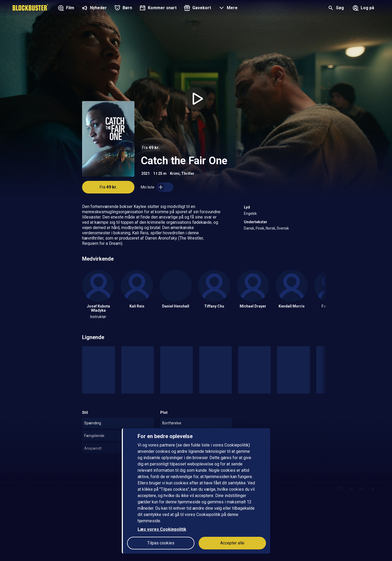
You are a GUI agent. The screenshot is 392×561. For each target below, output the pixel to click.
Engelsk (250, 214)
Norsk (270, 228)
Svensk (283, 228)
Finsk (260, 228)
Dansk (249, 228)
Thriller (188, 173)
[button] (227, 8)
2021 (145, 173)
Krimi (175, 173)
